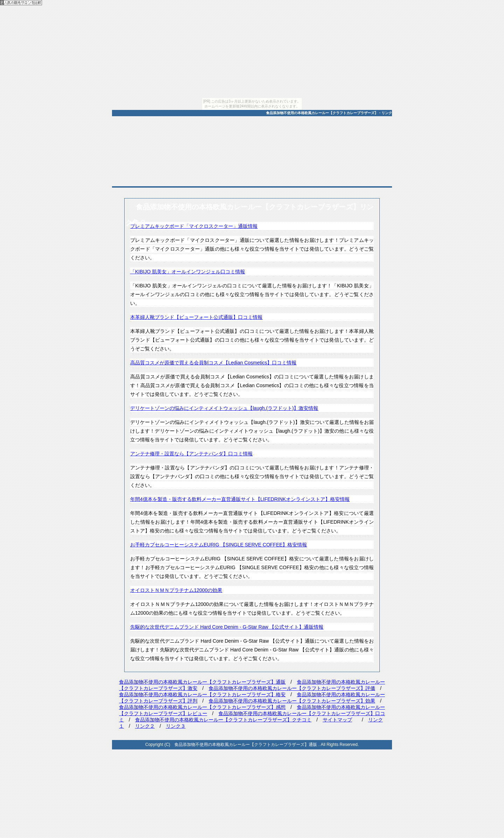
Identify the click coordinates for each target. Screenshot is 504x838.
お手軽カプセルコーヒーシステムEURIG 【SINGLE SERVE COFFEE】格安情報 (219, 545)
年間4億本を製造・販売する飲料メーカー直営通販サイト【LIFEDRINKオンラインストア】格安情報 (240, 499)
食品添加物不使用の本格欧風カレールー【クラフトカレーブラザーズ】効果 (292, 701)
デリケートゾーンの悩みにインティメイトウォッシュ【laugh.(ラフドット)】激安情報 (224, 408)
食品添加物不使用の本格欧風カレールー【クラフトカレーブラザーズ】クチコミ (223, 720)
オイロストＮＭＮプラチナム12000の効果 (176, 590)
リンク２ (145, 726)
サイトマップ (337, 720)
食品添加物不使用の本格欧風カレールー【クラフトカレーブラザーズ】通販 (202, 682)
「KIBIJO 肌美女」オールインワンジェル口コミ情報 (188, 272)
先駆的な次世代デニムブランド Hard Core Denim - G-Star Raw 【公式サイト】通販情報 (227, 627)
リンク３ (176, 726)
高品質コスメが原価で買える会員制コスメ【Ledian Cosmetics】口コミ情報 (213, 363)
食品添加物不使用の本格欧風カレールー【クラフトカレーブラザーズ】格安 (202, 694)
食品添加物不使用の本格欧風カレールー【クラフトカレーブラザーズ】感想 (202, 707)
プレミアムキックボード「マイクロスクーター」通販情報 (194, 226)
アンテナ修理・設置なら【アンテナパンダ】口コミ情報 (191, 454)
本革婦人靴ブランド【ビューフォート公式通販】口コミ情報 (196, 317)
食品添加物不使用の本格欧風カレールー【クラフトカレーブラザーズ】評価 (292, 688)
